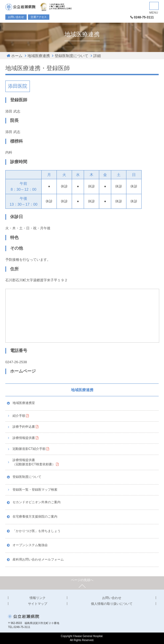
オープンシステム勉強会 (30, 545)
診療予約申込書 (24, 427)
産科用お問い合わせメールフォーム (38, 559)
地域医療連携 (39, 56)
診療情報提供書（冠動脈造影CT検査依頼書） (34, 462)
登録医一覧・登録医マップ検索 (35, 490)
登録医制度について (71, 56)
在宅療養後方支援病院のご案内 (35, 517)
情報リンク (38, 598)
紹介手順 (19, 416)
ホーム (17, 56)
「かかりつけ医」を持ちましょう (37, 531)
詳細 (97, 56)
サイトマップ (38, 604)
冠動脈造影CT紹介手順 (29, 449)
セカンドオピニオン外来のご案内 (37, 502)
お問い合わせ (16, 17)
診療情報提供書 (24, 438)
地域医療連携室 (24, 403)
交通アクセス (39, 17)
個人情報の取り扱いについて (112, 604)
